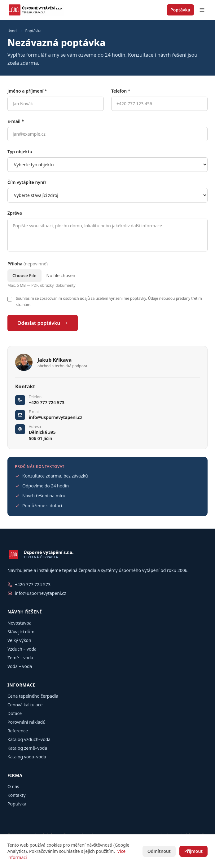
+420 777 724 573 (47, 402)
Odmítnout (159, 851)
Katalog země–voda (27, 748)
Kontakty (16, 795)
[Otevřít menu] (202, 10)
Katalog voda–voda (27, 757)
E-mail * (16, 121)
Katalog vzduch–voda (29, 739)
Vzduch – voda (22, 649)
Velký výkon (19, 640)
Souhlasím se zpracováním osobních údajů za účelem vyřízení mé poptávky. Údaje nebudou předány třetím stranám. (109, 301)
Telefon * (121, 91)
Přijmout (193, 851)
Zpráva (15, 213)
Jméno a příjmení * (27, 91)
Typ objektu (20, 152)
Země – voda (20, 658)
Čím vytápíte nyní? (27, 182)
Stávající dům (21, 632)
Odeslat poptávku (43, 323)
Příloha (28, 264)
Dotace (15, 713)
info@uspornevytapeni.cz (55, 417)
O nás (13, 786)
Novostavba (20, 623)
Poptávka (180, 10)
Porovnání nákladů (26, 722)
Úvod (12, 31)
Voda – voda (20, 666)
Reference (18, 731)
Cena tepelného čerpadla (33, 696)
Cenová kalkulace (25, 705)
